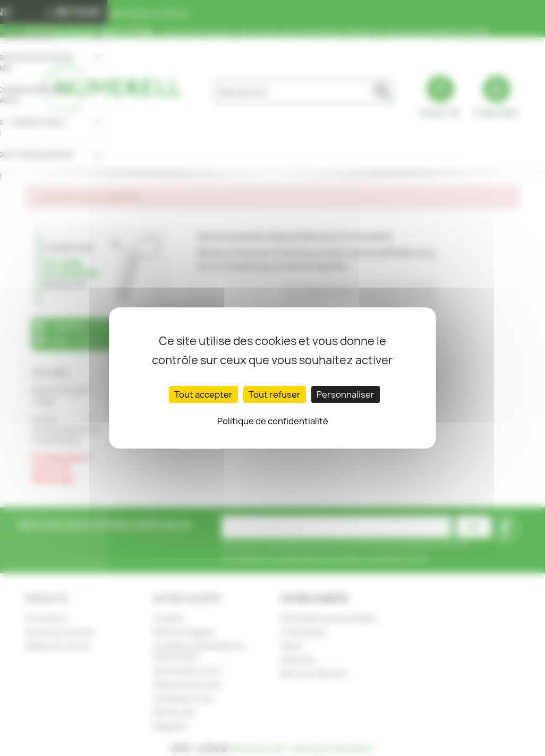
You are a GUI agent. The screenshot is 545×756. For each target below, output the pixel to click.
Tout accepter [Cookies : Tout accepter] (203, 394)
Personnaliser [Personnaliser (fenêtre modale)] (346, 394)
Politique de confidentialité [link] (273, 421)
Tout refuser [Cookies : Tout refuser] (275, 394)
